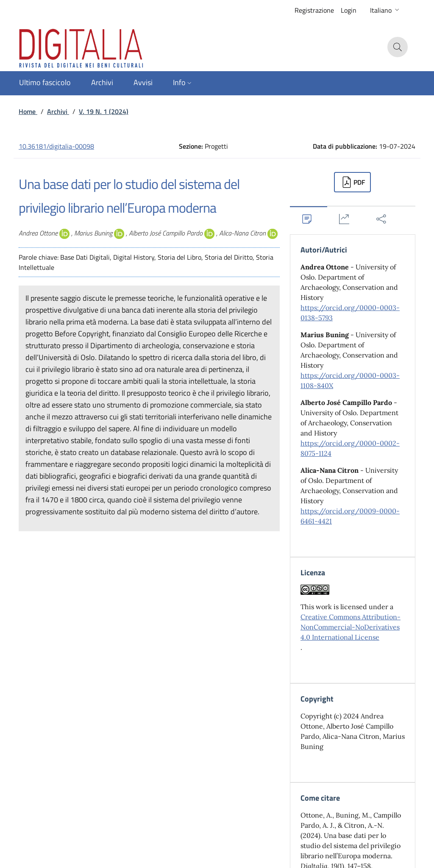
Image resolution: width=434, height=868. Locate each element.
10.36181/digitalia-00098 (56, 146)
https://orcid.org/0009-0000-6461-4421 (350, 516)
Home (28, 111)
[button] (385, 10)
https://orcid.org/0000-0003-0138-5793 (350, 313)
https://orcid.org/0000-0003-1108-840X (350, 380)
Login (349, 10)
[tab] (309, 219)
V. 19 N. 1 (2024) (104, 111)
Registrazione (314, 10)
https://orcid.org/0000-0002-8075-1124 (350, 448)
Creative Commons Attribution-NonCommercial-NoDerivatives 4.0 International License (351, 627)
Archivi (58, 111)
